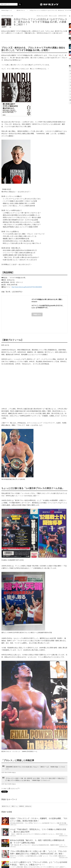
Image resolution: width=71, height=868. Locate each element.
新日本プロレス (21, 10)
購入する (37, 314)
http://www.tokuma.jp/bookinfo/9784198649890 (27, 287)
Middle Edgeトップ (7, 10)
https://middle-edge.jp (10, 772)
